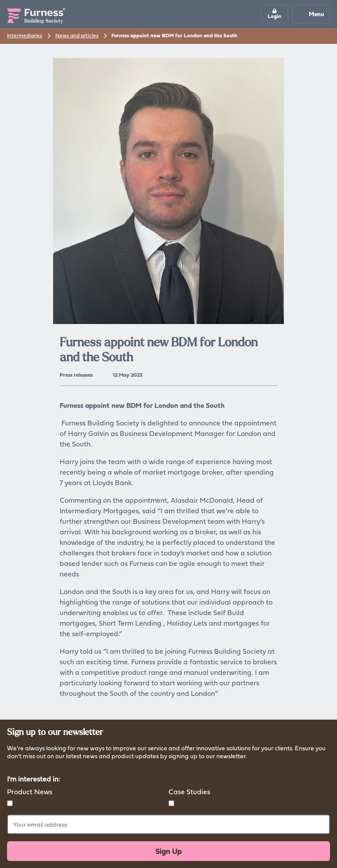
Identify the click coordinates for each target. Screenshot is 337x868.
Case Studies (189, 792)
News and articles (77, 35)
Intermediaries (25, 35)
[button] (274, 14)
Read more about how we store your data (64, 767)
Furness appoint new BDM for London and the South (174, 36)
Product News (30, 792)
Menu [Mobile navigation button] (310, 14)
